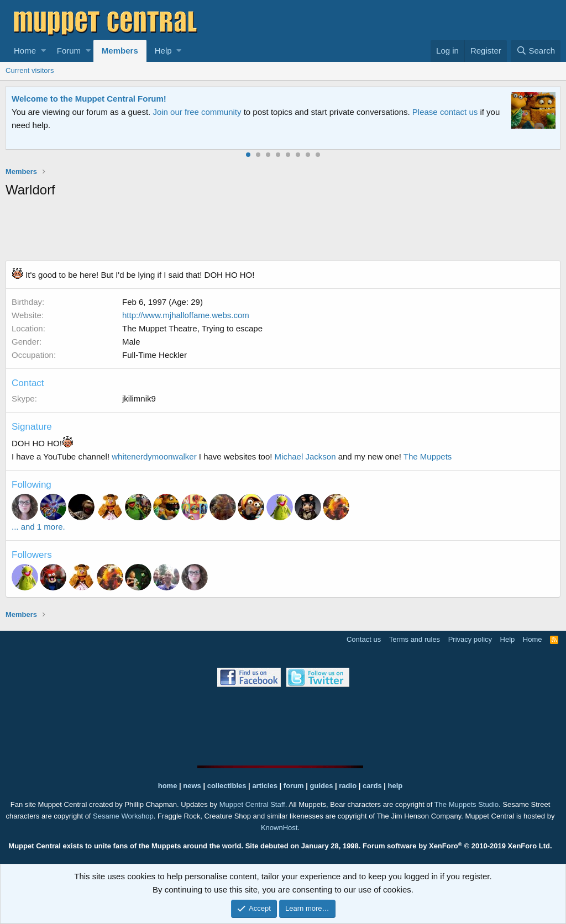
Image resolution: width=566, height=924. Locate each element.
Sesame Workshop (123, 816)
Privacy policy (470, 639)
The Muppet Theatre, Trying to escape (192, 328)
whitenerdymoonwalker (154, 456)
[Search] (536, 51)
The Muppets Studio (467, 804)
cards (372, 786)
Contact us (364, 639)
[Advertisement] (283, 231)
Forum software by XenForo (457, 846)
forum (294, 786)
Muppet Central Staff (252, 804)
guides (322, 786)
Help (163, 51)
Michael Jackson (305, 456)
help (395, 786)
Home (25, 51)
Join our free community (197, 112)
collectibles (227, 786)
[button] (43, 51)
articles (266, 786)
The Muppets (428, 456)
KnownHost (279, 828)
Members (120, 51)
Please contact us (445, 112)
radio (348, 786)
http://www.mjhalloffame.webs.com (186, 315)
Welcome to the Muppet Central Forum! (89, 99)
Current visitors (30, 70)
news (192, 786)
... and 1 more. (38, 527)
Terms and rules (415, 639)
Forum (69, 51)
